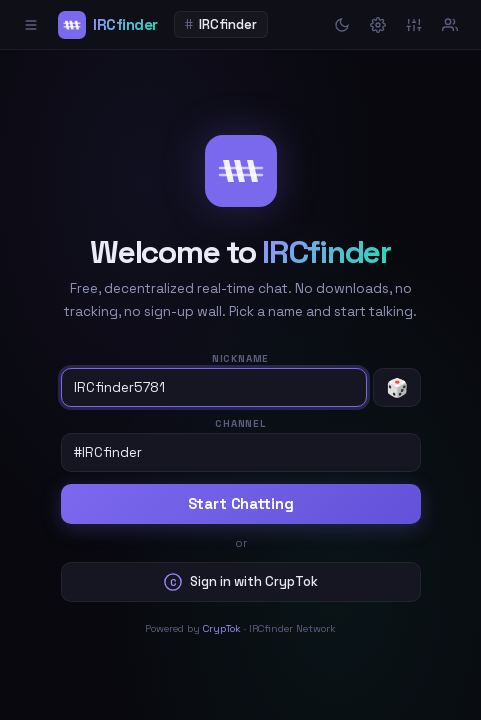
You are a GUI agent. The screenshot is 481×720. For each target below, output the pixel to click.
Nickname (240, 358)
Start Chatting (241, 504)
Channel (240, 423)
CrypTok (222, 628)
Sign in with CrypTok (241, 582)
